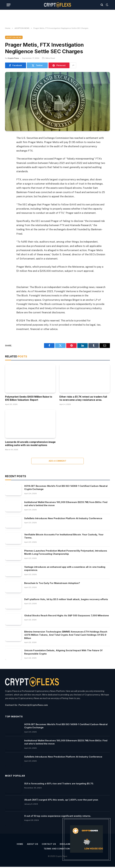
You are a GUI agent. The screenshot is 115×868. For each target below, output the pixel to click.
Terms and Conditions (57, 849)
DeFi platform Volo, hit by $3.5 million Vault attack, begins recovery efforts (66, 599)
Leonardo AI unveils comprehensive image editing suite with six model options (30, 444)
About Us (32, 844)
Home (20, 844)
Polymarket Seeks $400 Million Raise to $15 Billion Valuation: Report (29, 398)
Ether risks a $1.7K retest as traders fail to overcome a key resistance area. (83, 398)
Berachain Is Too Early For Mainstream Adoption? (52, 583)
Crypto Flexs (13, 58)
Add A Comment (57, 461)
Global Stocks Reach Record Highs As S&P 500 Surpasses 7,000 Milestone (67, 615)
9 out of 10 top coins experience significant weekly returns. (58, 816)
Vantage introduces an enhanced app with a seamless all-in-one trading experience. (65, 568)
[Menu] (9, 5)
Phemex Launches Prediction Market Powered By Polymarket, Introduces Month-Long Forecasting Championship (66, 552)
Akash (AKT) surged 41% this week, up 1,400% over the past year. (61, 800)
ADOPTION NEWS (14, 37)
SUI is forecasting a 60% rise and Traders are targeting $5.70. (59, 784)
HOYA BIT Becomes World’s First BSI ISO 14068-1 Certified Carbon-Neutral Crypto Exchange (66, 488)
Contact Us (49, 844)
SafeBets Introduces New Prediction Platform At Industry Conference (63, 518)
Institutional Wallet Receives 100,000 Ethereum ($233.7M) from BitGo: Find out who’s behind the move (66, 504)
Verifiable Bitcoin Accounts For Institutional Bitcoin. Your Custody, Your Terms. (64, 536)
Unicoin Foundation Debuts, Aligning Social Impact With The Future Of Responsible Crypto (63, 652)
